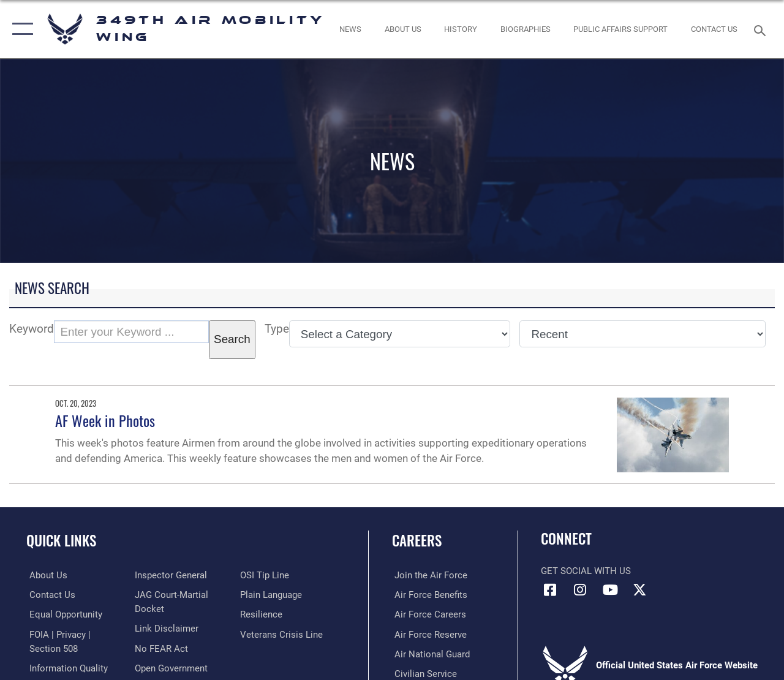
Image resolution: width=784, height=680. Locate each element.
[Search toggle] (762, 29)
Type (277, 329)
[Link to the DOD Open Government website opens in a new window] (170, 667)
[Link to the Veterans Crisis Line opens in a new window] (282, 633)
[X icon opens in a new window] (640, 590)
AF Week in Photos (105, 420)
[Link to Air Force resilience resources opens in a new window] (262, 614)
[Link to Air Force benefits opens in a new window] (428, 595)
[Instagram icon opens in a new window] (580, 590)
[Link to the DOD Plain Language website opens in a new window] (272, 595)
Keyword (32, 329)
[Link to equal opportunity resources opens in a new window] (63, 614)
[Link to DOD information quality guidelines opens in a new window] (66, 667)
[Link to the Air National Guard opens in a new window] (430, 653)
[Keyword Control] (131, 332)
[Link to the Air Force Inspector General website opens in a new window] (170, 575)
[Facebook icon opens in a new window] (550, 590)
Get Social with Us (586, 571)
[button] (20, 29)
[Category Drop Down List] (400, 334)
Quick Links (61, 541)
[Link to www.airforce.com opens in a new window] (428, 575)
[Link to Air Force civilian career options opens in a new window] (423, 673)
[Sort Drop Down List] (643, 334)
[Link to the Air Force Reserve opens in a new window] (428, 633)
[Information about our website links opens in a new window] (165, 628)
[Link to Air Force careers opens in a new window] (428, 614)
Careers (417, 541)
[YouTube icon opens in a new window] (610, 590)
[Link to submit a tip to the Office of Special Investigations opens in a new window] (265, 575)
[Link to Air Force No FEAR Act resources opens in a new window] (160, 648)
